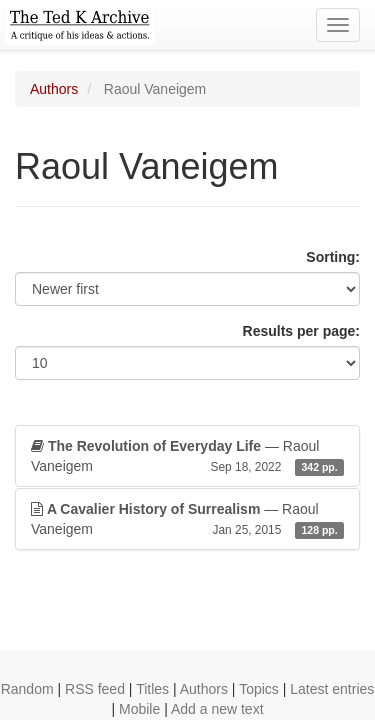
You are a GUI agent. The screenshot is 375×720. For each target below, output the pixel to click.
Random (27, 689)
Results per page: (301, 331)
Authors (54, 89)
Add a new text (217, 709)
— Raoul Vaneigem (187, 457)
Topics (259, 689)
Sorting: (333, 257)
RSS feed (95, 689)
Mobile (139, 709)
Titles (152, 689)
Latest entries (332, 689)
